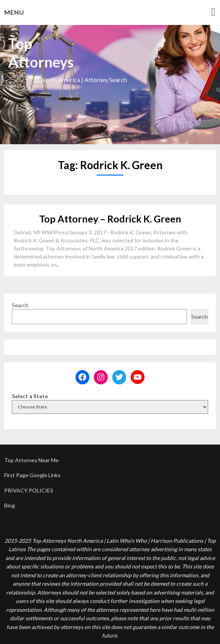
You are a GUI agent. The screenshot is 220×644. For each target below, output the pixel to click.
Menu (14, 12)
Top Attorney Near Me (31, 460)
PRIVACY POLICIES (29, 490)
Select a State (30, 396)
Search (20, 305)
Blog (10, 505)
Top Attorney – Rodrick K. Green (110, 219)
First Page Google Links (32, 475)
